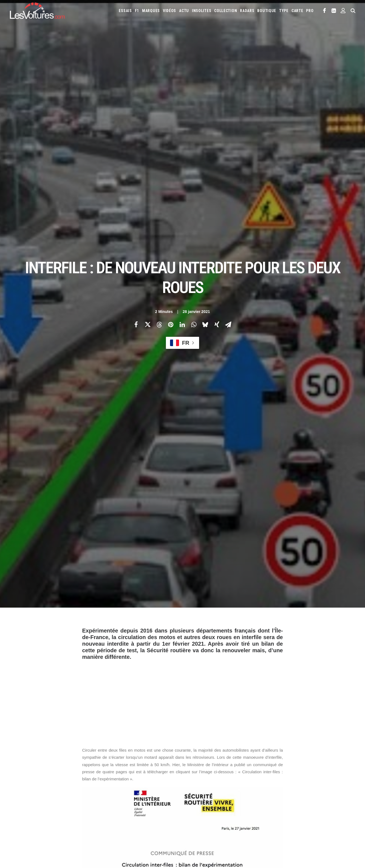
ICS (104, 828)
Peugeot (305, 801)
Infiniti (334, 783)
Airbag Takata (198, 834)
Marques (151, 11)
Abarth (193, 774)
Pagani (289, 801)
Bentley (283, 774)
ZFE (287, 826)
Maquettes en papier (243, 826)
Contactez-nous (23, 804)
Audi (268, 774)
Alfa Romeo (212, 774)
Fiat (277, 783)
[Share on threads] (159, 96)
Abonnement (20, 785)
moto (165, 621)
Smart (240, 809)
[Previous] (79, 687)
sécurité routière (234, 621)
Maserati (339, 792)
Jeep (206, 792)
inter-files (121, 621)
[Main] (182, 687)
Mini (250, 801)
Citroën (194, 783)
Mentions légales (24, 814)
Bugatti (311, 774)
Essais (125, 11)
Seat (214, 809)
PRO (310, 11)
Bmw (297, 774)
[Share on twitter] (148, 96)
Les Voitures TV (114, 775)
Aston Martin (250, 774)
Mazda (192, 801)
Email (208, 721)
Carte (14, 775)
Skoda (227, 809)
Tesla (254, 809)
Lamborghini (255, 792)
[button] (325, 11)
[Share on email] (228, 96)
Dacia (221, 783)
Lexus (310, 792)
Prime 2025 (339, 826)
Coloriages (271, 826)
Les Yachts (111, 794)
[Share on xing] (217, 96)
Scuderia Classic (114, 804)
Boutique (267, 11)
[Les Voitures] (37, 11)
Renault (339, 801)
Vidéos (169, 11)
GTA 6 (106, 818)
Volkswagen (289, 809)
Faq (12, 794)
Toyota (269, 809)
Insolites (202, 11)
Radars (247, 11)
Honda (302, 783)
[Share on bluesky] (205, 96)
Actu (184, 11)
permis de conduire (194, 621)
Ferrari (264, 783)
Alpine (230, 774)
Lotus (323, 792)
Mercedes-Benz (231, 801)
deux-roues (95, 621)
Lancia (274, 792)
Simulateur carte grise (205, 826)
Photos (89, 595)
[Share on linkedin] (182, 96)
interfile (146, 621)
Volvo (308, 809)
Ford (288, 783)
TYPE (284, 11)
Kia (216, 792)
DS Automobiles (242, 783)
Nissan (263, 801)
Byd (325, 774)
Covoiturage (304, 826)
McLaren (208, 801)
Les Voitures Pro (115, 785)
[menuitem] (125, 11)
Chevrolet (340, 774)
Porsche (322, 801)
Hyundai (318, 783)
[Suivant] (286, 687)
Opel (276, 801)
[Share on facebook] (136, 96)
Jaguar (193, 792)
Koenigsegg (231, 792)
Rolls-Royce (197, 809)
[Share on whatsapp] (194, 96)
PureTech (220, 834)
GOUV (323, 826)
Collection (226, 11)
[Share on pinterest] (171, 96)
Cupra (209, 783)
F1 (137, 11)
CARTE (297, 11)
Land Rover (292, 792)
